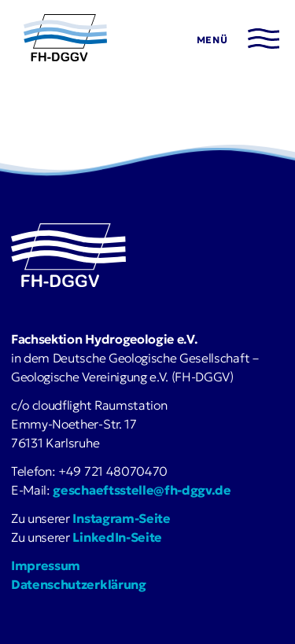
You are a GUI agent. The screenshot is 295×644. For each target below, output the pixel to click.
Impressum (46, 565)
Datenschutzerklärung (79, 584)
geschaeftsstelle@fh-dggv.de (142, 490)
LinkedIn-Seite (117, 537)
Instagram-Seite (121, 518)
